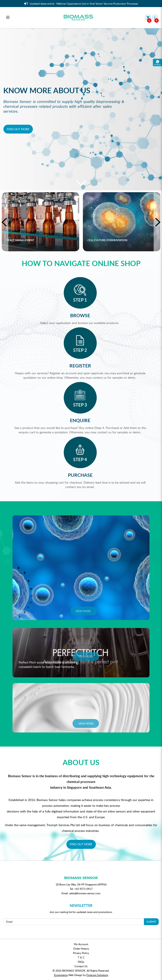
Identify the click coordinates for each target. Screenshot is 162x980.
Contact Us (81, 966)
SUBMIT (151, 922)
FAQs (81, 962)
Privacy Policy (81, 953)
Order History (81, 948)
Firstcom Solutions (97, 975)
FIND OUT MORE (81, 844)
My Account (81, 944)
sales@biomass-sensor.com (85, 893)
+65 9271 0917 (83, 889)
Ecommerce (61, 975)
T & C (81, 957)
